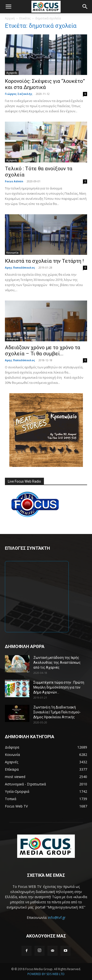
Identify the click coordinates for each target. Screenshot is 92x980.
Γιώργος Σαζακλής (19, 94)
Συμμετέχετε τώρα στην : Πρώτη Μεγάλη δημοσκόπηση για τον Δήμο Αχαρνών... (59, 687)
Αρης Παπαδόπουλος (20, 267)
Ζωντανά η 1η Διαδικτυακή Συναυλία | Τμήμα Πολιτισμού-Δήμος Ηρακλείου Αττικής (57, 712)
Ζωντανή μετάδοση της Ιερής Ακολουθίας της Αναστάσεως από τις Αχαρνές (57, 663)
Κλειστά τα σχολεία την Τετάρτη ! (44, 261)
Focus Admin (14, 181)
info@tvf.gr (57, 917)
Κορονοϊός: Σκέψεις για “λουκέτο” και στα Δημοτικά (45, 84)
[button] (8, 7)
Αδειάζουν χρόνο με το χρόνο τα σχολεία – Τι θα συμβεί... (43, 351)
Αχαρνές (12, 73)
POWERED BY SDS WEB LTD (46, 974)
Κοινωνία (12, 253)
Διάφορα (12, 339)
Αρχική (10, 18)
